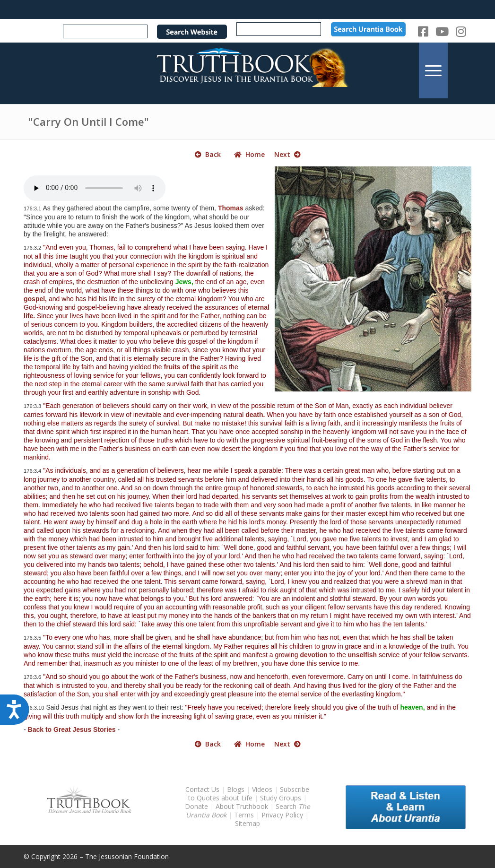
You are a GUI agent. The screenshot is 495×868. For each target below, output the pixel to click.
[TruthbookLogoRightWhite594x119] (248, 70)
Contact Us (202, 789)
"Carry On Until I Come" (89, 122)
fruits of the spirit (191, 367)
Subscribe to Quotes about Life (249, 794)
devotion (313, 655)
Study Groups (282, 798)
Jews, (184, 282)
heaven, (412, 707)
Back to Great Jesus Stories (72, 729)
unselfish (362, 655)
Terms (244, 815)
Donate (196, 806)
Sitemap (247, 823)
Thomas (231, 208)
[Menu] (433, 70)
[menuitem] (433, 70)
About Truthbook (242, 806)
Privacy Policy (282, 815)
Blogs (236, 789)
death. (255, 415)
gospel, (35, 299)
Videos (262, 789)
